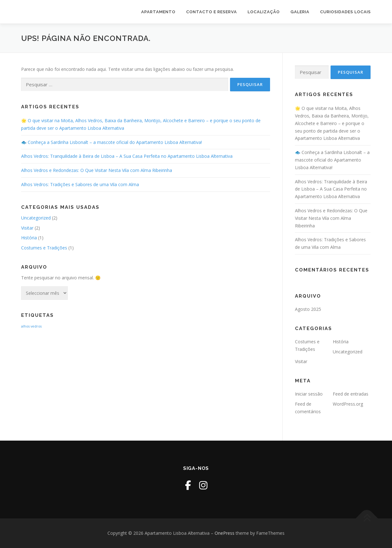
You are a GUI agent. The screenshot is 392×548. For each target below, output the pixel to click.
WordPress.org (348, 404)
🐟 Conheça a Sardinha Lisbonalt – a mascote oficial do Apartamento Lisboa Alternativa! (112, 142)
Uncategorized (36, 218)
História (29, 238)
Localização (264, 12)
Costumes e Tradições (44, 248)
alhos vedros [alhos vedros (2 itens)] (31, 326)
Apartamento (158, 12)
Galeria (300, 12)
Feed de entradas (351, 394)
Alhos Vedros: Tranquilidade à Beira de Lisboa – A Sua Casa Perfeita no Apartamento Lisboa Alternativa (127, 156)
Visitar (27, 228)
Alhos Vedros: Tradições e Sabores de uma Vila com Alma (80, 184)
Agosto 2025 (308, 309)
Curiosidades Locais (346, 12)
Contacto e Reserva (212, 12)
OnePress (225, 533)
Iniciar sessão (309, 394)
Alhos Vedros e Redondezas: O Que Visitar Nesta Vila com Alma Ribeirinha (97, 170)
